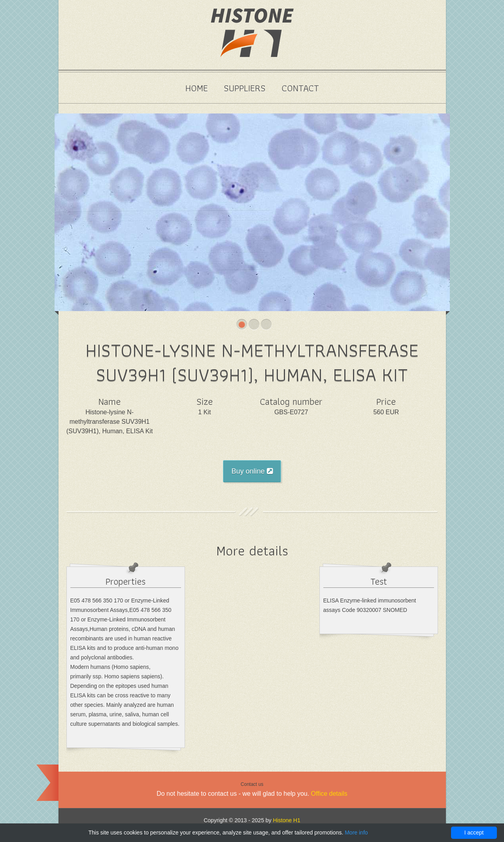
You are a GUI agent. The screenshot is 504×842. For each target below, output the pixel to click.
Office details (329, 794)
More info (356, 833)
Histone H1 (287, 820)
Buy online (252, 471)
